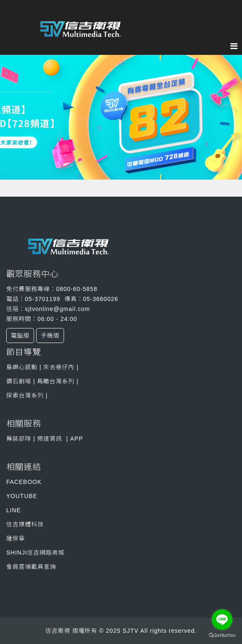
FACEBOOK (24, 482)
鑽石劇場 (19, 381)
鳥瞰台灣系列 (57, 381)
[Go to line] (222, 619)
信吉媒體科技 (25, 524)
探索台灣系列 (26, 395)
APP (77, 439)
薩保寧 (16, 538)
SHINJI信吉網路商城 (35, 553)
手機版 (50, 336)
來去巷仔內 (58, 367)
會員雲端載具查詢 (31, 567)
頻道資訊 (49, 439)
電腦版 (20, 336)
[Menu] (236, 46)
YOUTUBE (22, 496)
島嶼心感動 (22, 367)
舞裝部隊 (19, 439)
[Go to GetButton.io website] (222, 635)
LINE (14, 510)
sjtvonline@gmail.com (57, 309)
